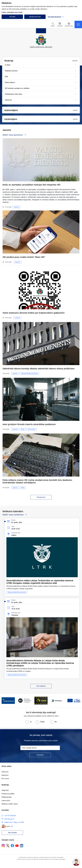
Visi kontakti (12, 833)
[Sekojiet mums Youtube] (17, 846)
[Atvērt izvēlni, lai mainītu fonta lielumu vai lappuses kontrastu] (69, 25)
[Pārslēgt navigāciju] (78, 24)
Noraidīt (12, 17)
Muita (23, 429)
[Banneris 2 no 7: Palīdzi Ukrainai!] (8, 700)
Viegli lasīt (5, 790)
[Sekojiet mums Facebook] (12, 846)
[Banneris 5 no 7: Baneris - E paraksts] (57, 700)
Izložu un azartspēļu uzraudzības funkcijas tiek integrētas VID (31, 185)
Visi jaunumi (41, 497)
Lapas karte (6, 800)
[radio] (28, 722)
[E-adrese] (6, 826)
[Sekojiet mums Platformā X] (8, 846)
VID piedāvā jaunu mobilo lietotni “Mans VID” (24, 257)
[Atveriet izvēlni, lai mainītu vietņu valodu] (60, 25)
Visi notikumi (41, 686)
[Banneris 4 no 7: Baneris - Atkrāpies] (41, 700)
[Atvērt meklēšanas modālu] (53, 25)
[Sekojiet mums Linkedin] (22, 846)
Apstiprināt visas (35, 17)
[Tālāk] (78, 701)
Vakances (5, 772)
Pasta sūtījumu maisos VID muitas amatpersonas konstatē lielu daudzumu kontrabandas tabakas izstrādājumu (37, 481)
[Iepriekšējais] (4, 701)
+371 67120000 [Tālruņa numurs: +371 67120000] (10, 816)
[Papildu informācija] (12, 826)
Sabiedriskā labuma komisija (29, 373)
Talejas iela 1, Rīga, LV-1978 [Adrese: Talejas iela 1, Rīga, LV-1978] (14, 822)
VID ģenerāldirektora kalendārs (17, 592)
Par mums (5, 779)
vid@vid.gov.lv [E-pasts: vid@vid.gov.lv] (9, 819)
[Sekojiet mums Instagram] (3, 846)
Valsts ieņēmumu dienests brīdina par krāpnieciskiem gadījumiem (34, 313)
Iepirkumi (5, 775)
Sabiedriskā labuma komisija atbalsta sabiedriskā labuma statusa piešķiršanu (39, 369)
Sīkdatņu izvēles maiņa (10, 804)
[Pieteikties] (40, 755)
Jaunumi (16, 207)
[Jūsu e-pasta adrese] (40, 748)
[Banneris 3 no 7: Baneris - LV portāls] (25, 700)
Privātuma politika (8, 794)
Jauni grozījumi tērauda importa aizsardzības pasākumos (29, 424)
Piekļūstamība (7, 797)
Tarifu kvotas (32, 429)
